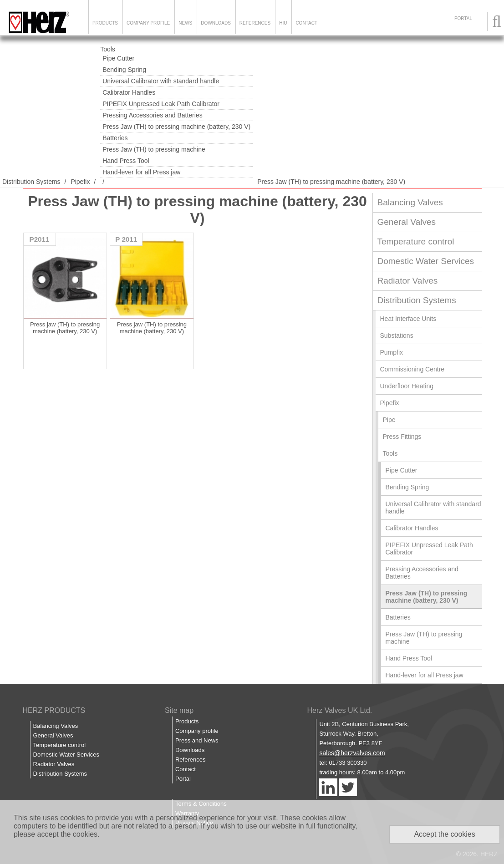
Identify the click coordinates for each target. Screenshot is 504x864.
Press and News (197, 740)
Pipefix (80, 182)
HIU (283, 23)
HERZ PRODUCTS (54, 710)
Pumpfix (392, 352)
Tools (108, 49)
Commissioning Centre (412, 369)
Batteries (115, 138)
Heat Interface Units (408, 319)
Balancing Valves (410, 202)
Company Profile (148, 23)
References (255, 23)
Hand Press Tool (126, 161)
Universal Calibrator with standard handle (161, 81)
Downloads (216, 23)
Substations (397, 335)
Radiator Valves (408, 281)
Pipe (389, 420)
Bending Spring (124, 70)
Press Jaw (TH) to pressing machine (154, 149)
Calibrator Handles (129, 92)
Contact (306, 23)
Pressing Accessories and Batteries (152, 115)
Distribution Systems (31, 182)
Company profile (197, 731)
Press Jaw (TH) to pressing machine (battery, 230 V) (176, 127)
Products (105, 23)
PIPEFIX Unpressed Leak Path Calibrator (161, 104)
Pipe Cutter (118, 58)
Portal (183, 779)
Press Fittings (402, 437)
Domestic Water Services (426, 261)
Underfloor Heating (407, 386)
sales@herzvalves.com (352, 753)
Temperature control (416, 241)
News (185, 23)
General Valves (407, 222)
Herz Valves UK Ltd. (339, 710)
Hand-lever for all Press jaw (141, 172)
